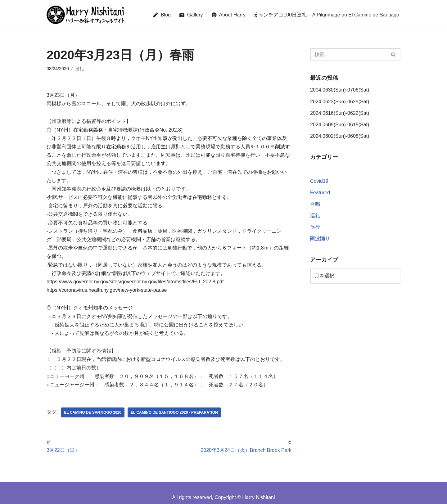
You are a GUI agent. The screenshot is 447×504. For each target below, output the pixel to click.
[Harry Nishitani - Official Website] (86, 15)
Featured (320, 193)
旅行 (315, 227)
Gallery (191, 15)
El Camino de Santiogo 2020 (93, 412)
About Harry (229, 15)
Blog (162, 15)
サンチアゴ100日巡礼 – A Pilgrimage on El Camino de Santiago (327, 15)
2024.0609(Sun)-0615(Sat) (340, 125)
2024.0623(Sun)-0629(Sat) (340, 102)
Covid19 (319, 181)
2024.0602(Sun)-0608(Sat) (340, 136)
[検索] (348, 55)
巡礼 (79, 69)
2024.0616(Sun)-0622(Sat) (340, 113)
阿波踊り (320, 238)
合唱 (315, 204)
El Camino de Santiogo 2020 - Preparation (174, 412)
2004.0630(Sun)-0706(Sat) (340, 90)
